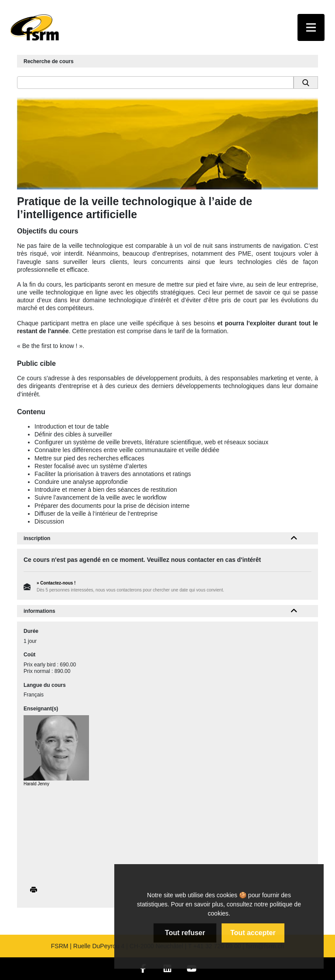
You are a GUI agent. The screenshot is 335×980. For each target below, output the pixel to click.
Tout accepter (253, 933)
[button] (294, 538)
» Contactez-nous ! (56, 583)
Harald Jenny (36, 784)
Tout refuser (185, 933)
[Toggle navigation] (311, 27)
